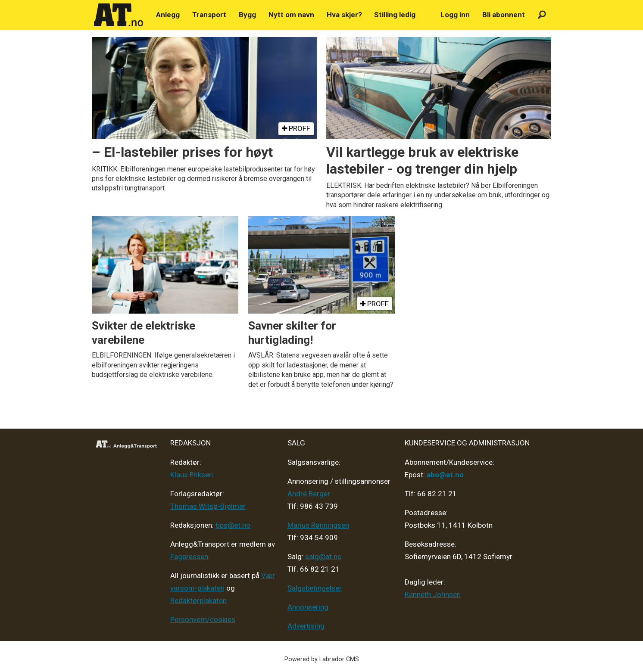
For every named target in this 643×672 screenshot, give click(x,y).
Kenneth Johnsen (433, 594)
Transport (209, 15)
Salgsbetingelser (315, 588)
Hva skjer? (344, 15)
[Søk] (542, 15)
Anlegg (168, 15)
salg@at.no (323, 557)
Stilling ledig (395, 15)
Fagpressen (189, 557)
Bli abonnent (504, 15)
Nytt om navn (291, 15)
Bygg (247, 15)
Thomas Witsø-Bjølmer (208, 506)
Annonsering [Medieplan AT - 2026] (308, 607)
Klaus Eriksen (192, 475)
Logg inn (455, 15)
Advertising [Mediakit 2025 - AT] (306, 626)
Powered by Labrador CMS (322, 659)
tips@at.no (233, 525)
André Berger (309, 494)
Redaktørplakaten (198, 600)
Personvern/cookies (203, 619)
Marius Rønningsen (318, 525)
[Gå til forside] (119, 15)
